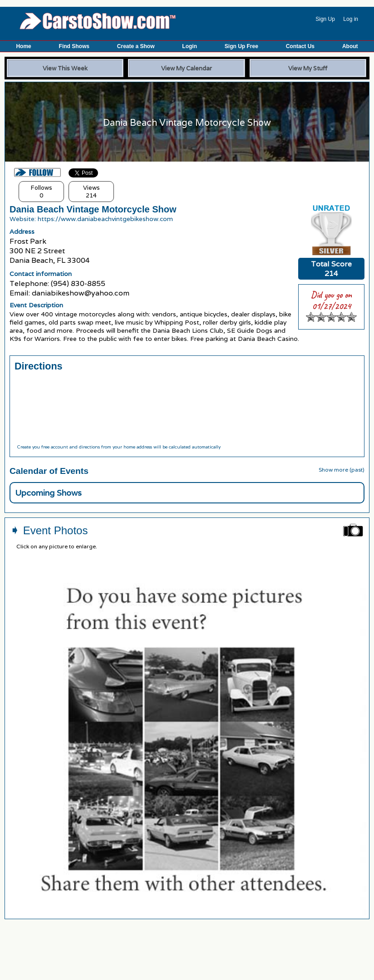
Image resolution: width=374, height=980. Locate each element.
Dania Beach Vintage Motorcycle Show (93, 209)
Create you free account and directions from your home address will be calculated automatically (119, 447)
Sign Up (325, 19)
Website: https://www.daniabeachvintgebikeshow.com (91, 219)
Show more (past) (342, 470)
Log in (351, 19)
